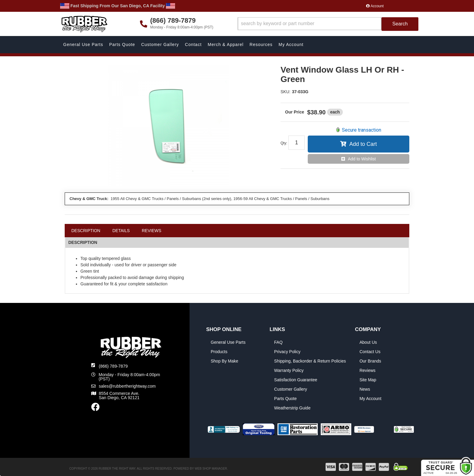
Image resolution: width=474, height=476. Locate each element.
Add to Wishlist (362, 159)
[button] (328, 24)
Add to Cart (363, 144)
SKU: (286, 92)
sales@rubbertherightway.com (127, 386)
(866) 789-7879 (113, 366)
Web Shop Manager (211, 469)
